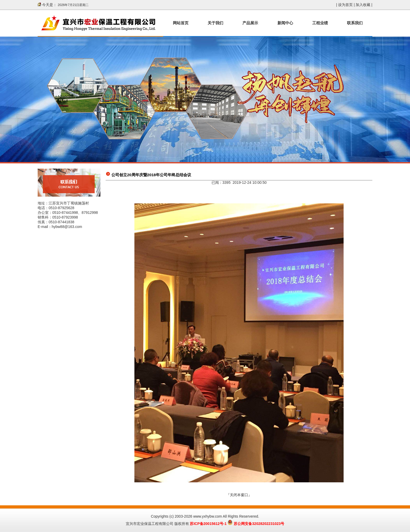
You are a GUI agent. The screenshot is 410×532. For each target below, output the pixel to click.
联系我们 (355, 23)
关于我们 (215, 23)
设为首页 (345, 5)
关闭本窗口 (239, 495)
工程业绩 (320, 23)
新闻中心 (285, 23)
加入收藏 (363, 5)
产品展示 (250, 23)
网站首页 (181, 23)
